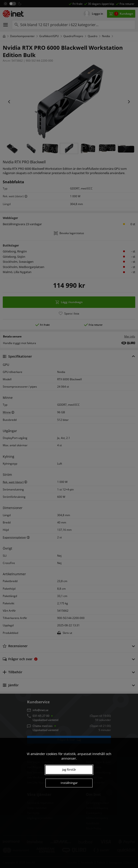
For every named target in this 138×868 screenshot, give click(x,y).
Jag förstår (69, 769)
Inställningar (69, 783)
